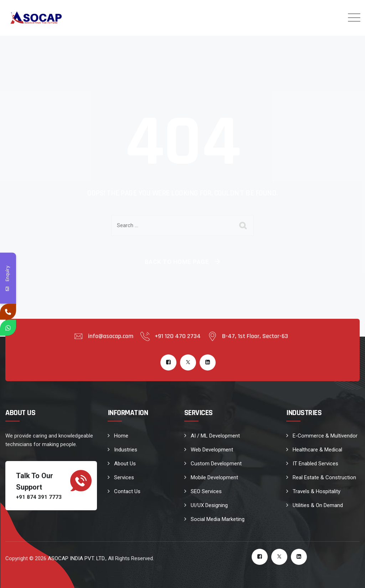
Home (121, 436)
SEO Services (206, 491)
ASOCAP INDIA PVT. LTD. (77, 558)
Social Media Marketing (218, 519)
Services (124, 477)
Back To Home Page (177, 262)
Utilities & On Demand (318, 505)
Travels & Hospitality (317, 491)
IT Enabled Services (315, 464)
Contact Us (127, 491)
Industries (126, 450)
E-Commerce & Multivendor (325, 436)
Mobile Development (214, 477)
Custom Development (216, 464)
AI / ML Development (215, 436)
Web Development (212, 450)
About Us (125, 464)
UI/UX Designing (209, 505)
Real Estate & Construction (324, 477)
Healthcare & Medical (317, 450)
